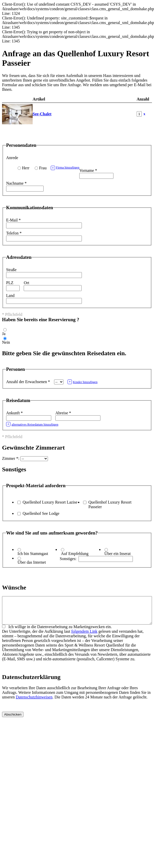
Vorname (88, 170)
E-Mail (13, 220)
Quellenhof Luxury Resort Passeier (110, 504)
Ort (26, 283)
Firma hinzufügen (65, 168)
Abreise (63, 413)
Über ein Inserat (117, 554)
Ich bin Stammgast (33, 554)
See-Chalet (42, 114)
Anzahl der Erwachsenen (28, 382)
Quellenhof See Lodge (41, 513)
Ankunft (14, 413)
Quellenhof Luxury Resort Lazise (50, 502)
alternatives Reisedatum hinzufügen (32, 424)
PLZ (10, 283)
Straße (11, 270)
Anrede (12, 158)
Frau (43, 168)
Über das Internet (32, 562)
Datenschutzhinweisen (34, 702)
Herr (26, 168)
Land (10, 296)
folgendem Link (84, 637)
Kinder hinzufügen (83, 382)
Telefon (14, 233)
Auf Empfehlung (75, 554)
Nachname (16, 183)
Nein (6, 342)
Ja (4, 334)
